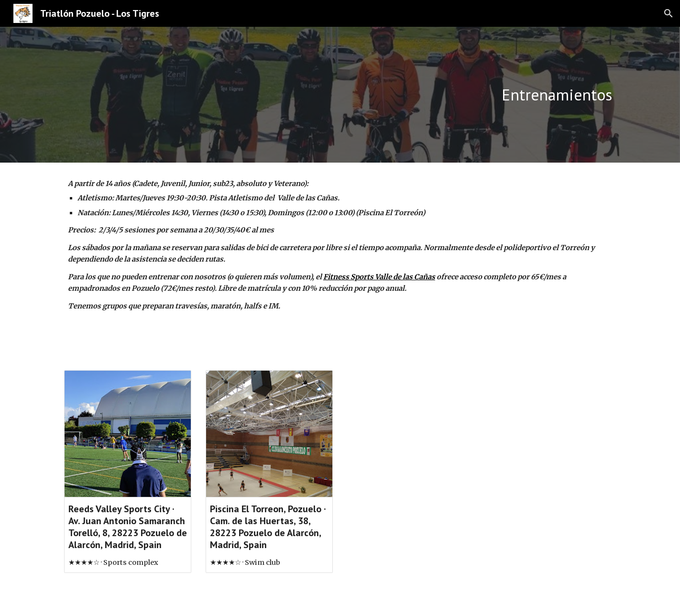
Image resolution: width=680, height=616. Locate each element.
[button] (669, 13)
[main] (434, 95)
